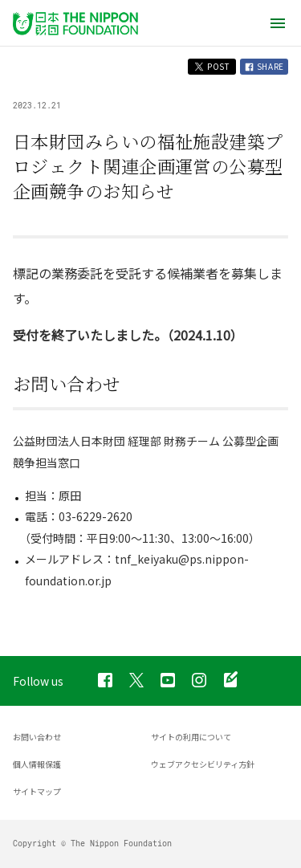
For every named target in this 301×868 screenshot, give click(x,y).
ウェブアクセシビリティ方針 (203, 764)
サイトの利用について (191, 737)
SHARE (264, 66)
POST (212, 66)
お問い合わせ (37, 737)
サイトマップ (37, 791)
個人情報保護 (37, 764)
